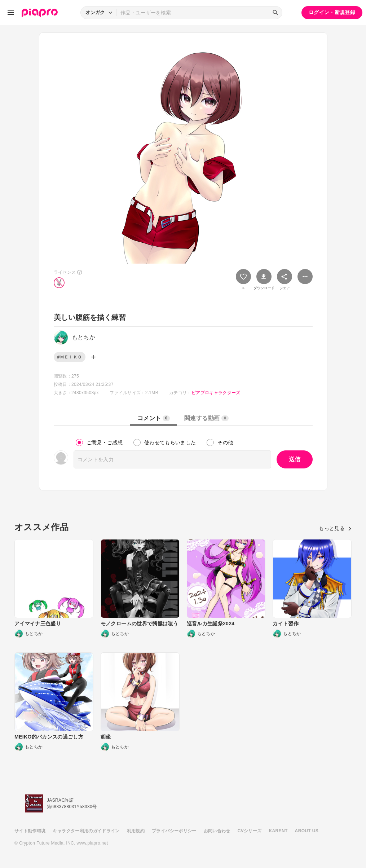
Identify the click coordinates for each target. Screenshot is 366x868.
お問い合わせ (217, 831)
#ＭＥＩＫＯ (70, 357)
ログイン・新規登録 (332, 12)
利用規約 (136, 831)
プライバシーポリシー (174, 831)
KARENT (278, 831)
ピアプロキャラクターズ (216, 393)
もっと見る (335, 528)
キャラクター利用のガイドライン (86, 831)
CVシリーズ (250, 831)
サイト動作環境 (30, 831)
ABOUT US (307, 831)
